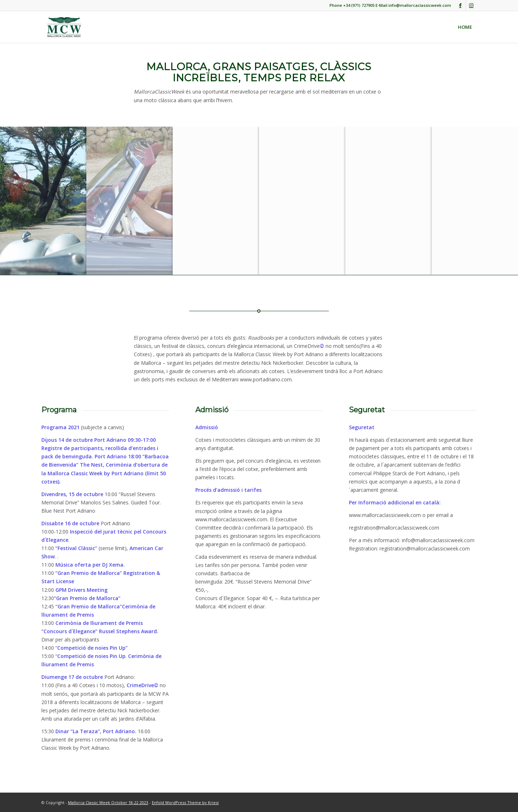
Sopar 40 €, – (262, 598)
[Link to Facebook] (460, 5)
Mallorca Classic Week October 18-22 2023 (108, 802)
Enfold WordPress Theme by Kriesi (185, 802)
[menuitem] (465, 27)
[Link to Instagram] (471, 5)
